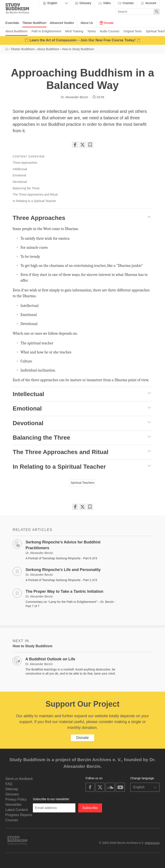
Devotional (20, 182)
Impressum (152, 843)
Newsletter (14, 805)
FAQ (9, 784)
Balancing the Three (26, 188)
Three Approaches (25, 163)
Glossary (83, 3)
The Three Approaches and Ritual (35, 194)
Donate (107, 23)
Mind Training (74, 31)
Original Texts (133, 31)
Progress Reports (19, 815)
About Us (87, 23)
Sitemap (12, 789)
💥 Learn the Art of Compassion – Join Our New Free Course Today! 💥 (82, 40)
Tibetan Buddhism (34, 23)
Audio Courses (110, 31)
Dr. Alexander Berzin (75, 97)
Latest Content (17, 810)
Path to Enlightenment (46, 31)
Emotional (19, 175)
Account (148, 3)
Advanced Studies (62, 23)
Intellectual (20, 169)
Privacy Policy (16, 799)
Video (104, 3)
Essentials (12, 23)
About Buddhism (16, 31)
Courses (125, 3)
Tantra (91, 31)
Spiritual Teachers (82, 483)
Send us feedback (19, 779)
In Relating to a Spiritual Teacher (34, 201)
